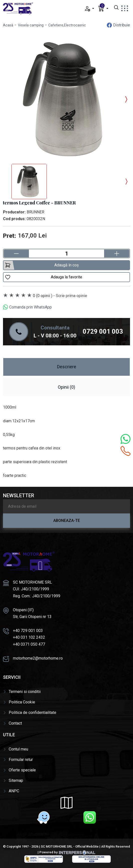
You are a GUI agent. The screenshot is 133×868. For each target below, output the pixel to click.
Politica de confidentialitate (33, 713)
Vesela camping (31, 25)
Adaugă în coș (42, 265)
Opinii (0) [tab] (66, 387)
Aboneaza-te (67, 521)
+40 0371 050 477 (29, 644)
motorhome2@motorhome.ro (38, 658)
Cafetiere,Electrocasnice (68, 25)
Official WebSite (87, 846)
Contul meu (18, 749)
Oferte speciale (22, 770)
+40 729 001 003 (28, 631)
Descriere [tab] (67, 367)
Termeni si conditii (25, 692)
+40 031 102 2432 (29, 637)
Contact (15, 723)
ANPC (14, 791)
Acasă (8, 25)
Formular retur (21, 760)
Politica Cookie (22, 702)
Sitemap (16, 780)
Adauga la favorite (43, 277)
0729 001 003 (103, 331)
